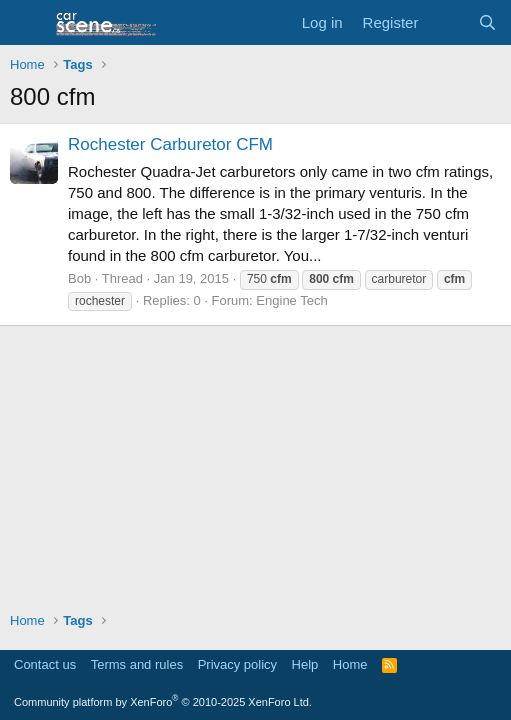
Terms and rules (137, 664)
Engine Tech (291, 300)
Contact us (45, 664)
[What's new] (447, 22)
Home (350, 664)
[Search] (487, 22)
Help (305, 664)
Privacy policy (237, 664)
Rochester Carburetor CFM (170, 144)
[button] (27, 23)
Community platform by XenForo (163, 702)
